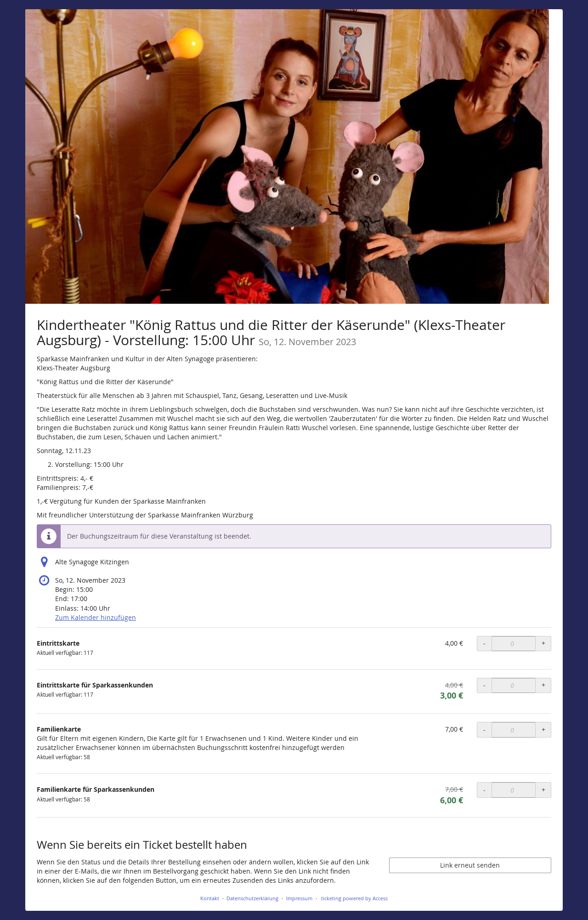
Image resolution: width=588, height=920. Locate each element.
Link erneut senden (470, 865)
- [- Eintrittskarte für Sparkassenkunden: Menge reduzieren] (484, 685)
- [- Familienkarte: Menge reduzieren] (484, 730)
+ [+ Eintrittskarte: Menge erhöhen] (543, 643)
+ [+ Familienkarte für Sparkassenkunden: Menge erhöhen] (543, 790)
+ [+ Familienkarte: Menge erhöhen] (543, 730)
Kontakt (210, 898)
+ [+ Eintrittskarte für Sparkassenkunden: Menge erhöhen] (543, 685)
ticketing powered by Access (354, 898)
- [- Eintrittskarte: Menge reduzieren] (484, 643)
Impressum (299, 898)
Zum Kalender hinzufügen (96, 617)
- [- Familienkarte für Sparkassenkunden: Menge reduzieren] (484, 790)
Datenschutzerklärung (252, 898)
